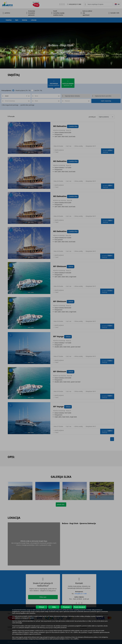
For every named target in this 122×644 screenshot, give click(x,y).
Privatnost (66, 607)
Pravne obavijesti (80, 607)
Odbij (54, 607)
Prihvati (42, 607)
